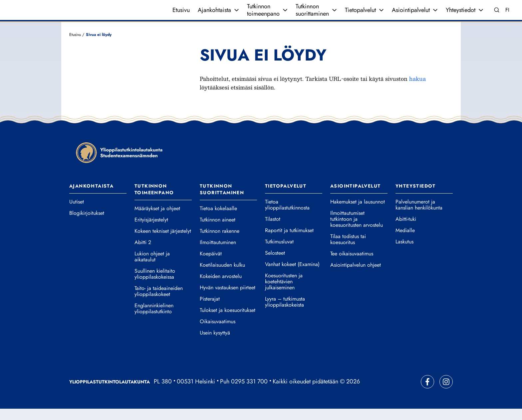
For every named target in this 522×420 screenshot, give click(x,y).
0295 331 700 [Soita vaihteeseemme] (249, 393)
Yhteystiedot (461, 16)
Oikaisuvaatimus (218, 333)
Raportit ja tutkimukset (289, 242)
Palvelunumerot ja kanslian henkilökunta (419, 216)
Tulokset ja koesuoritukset (228, 322)
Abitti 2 (143, 254)
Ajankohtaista (214, 16)
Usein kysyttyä (215, 344)
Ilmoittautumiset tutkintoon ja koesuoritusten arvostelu (357, 230)
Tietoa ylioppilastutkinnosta (287, 216)
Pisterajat (210, 310)
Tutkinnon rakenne (220, 242)
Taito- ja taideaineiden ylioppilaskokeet (159, 303)
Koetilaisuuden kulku (222, 276)
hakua (417, 90)
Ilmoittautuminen (218, 254)
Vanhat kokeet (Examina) (292, 276)
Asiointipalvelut (411, 16)
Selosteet (275, 264)
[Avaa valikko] (236, 16)
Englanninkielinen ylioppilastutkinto (154, 320)
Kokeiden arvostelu (221, 288)
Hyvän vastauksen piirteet (228, 299)
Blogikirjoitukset (87, 224)
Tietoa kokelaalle (218, 220)
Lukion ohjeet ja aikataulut (152, 268)
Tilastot (273, 230)
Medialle (405, 242)
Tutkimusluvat (279, 253)
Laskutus (404, 253)
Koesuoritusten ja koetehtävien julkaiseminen (284, 293)
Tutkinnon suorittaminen (312, 16)
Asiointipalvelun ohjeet (356, 276)
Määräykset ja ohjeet (157, 220)
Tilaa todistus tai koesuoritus (348, 251)
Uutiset (77, 213)
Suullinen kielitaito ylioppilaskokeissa (155, 285)
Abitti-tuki (406, 230)
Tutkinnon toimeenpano (263, 16)
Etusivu (181, 16)
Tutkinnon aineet (218, 231)
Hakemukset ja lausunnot (358, 213)
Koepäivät (211, 265)
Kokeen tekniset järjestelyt (163, 242)
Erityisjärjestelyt (151, 231)
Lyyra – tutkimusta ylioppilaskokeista (285, 313)
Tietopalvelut (360, 16)
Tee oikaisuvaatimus (352, 265)
